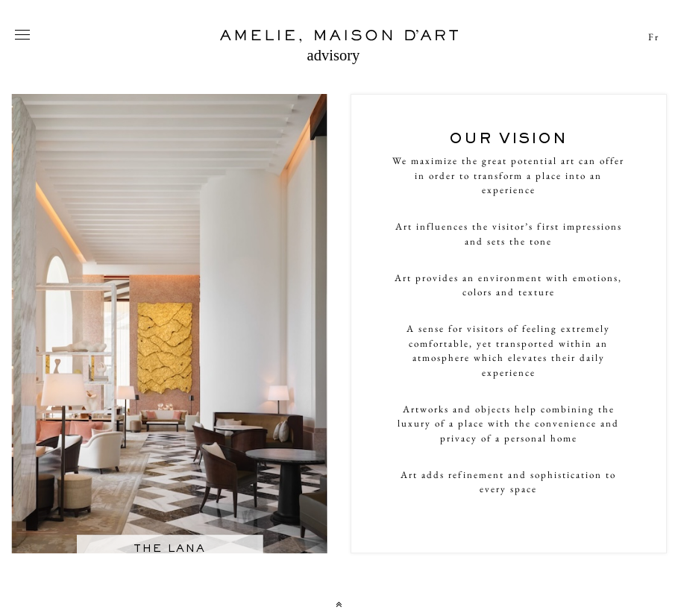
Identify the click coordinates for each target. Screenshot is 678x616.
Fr (654, 37)
